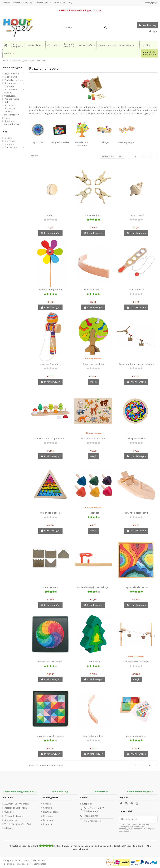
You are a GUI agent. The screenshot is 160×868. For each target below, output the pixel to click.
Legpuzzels (38, 142)
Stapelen (48, 824)
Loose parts (11, 77)
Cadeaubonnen (12, 124)
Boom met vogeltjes (93, 364)
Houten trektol (136, 215)
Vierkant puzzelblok (136, 736)
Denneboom (93, 662)
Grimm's (48, 808)
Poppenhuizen (12, 99)
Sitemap (9, 828)
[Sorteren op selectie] (108, 156)
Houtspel (7, 861)
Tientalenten (22, 864)
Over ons (9, 812)
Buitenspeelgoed (127, 142)
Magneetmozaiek (60, 142)
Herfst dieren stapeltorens (51, 439)
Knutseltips (11, 147)
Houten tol (93, 513)
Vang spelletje (136, 290)
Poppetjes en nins (14, 80)
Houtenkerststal (39, 864)
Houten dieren (12, 74)
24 (121, 156)
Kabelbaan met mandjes (136, 662)
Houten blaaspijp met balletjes (93, 587)
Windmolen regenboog (51, 290)
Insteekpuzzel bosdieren (93, 439)
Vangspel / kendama (50, 364)
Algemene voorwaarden (17, 804)
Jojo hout (50, 215)
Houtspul (10, 864)
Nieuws (8, 138)
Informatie (10, 141)
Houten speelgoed (12, 68)
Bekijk (93, 382)
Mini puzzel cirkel (136, 439)
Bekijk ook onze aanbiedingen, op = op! (80, 10)
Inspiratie (9, 144)
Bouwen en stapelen (10, 85)
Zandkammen (51, 587)
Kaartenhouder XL (93, 290)
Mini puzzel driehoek (51, 513)
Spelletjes (104, 142)
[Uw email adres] (135, 819)
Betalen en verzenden (16, 808)
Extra (7, 118)
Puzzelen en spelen (11, 91)
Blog (70, 3)
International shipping (23, 3)
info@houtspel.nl (92, 821)
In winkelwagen (50, 233)
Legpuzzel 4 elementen (136, 587)
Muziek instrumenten (12, 113)
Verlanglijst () (150, 3)
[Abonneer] (154, 819)
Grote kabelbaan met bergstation (136, 364)
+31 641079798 (91, 816)
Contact (6, 3)
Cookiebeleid (11, 820)
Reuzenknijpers (93, 215)
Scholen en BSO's (44, 3)
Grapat (47, 804)
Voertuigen (10, 96)
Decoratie (9, 121)
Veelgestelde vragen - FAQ (18, 824)
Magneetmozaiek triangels (51, 736)
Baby (7, 102)
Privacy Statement (14, 816)
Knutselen (49, 816)
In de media (60, 3)
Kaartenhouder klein (93, 736)
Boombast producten (10, 107)
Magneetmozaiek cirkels (50, 662)
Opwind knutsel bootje (136, 513)
